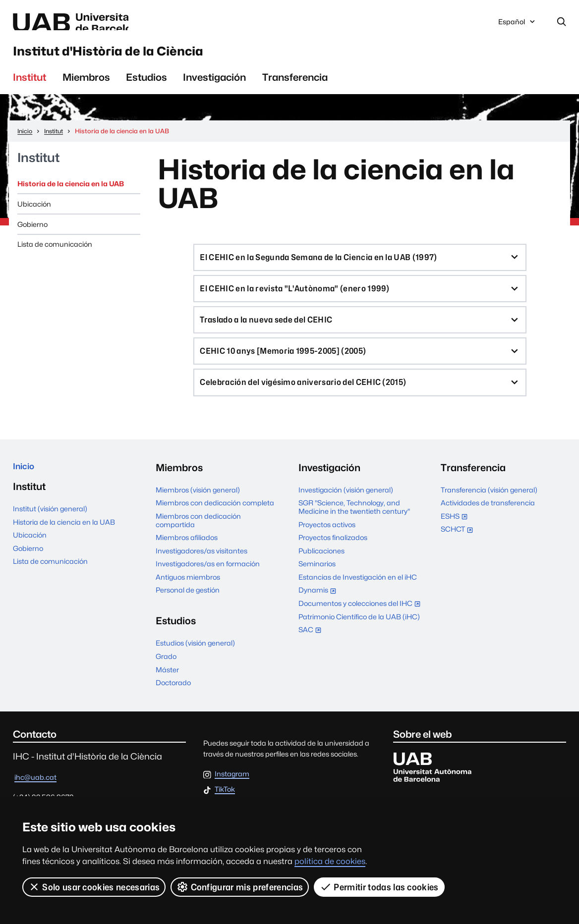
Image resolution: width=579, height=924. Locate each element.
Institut (29, 87)
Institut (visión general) (50, 534)
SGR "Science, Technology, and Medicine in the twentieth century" (354, 529)
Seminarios (317, 585)
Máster (167, 691)
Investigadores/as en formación (208, 585)
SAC (310, 651)
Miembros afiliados (187, 559)
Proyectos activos (327, 546)
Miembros (86, 87)
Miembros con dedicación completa (215, 524)
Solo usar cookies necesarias (94, 887)
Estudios (146, 87)
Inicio (26, 489)
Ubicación (34, 214)
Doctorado (173, 704)
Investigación (214, 87)
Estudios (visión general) (195, 665)
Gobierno (32, 234)
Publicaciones (321, 572)
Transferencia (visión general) (489, 512)
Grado (166, 678)
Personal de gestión (188, 612)
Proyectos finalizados (333, 559)
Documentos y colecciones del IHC (361, 626)
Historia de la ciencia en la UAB (71, 193)
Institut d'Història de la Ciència (151, 57)
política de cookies (330, 861)
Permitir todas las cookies (380, 887)
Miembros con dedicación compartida (198, 542)
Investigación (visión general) (346, 512)
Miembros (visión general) (198, 512)
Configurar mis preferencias (240, 887)
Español (518, 26)
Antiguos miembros (188, 599)
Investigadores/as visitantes (202, 572)
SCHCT (459, 552)
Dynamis (319, 613)
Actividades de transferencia (488, 524)
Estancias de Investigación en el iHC (358, 599)
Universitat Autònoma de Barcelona (105, 23)
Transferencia (295, 87)
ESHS (456, 539)
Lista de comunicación (55, 254)
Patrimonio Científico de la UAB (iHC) (359, 638)
